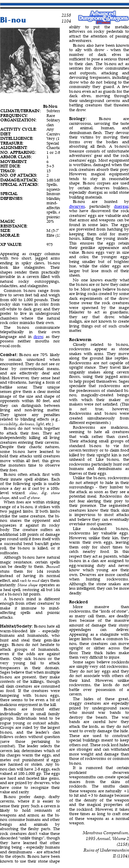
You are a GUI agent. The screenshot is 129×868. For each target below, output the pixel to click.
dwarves (77, 206)
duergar (121, 206)
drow (38, 336)
